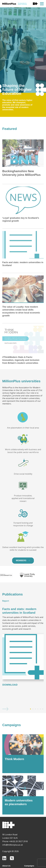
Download (10, 697)
